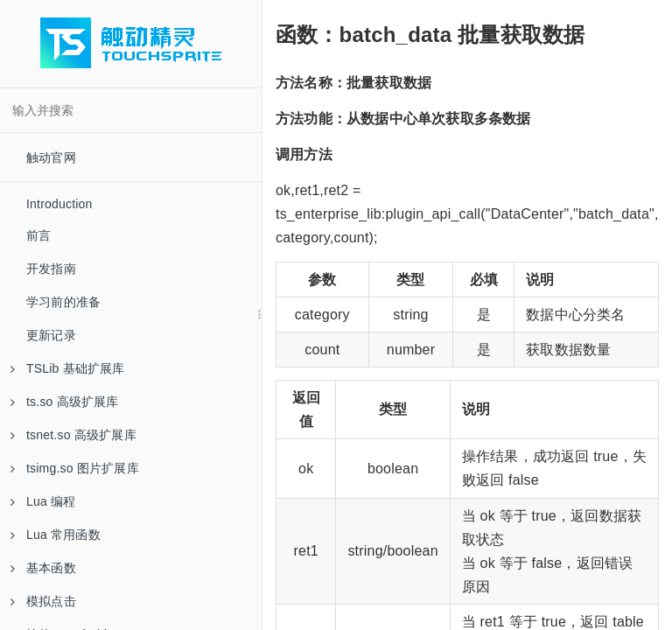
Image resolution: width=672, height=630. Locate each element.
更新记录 (51, 335)
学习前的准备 (63, 302)
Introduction (59, 204)
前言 (38, 235)
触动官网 (51, 157)
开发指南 (51, 269)
